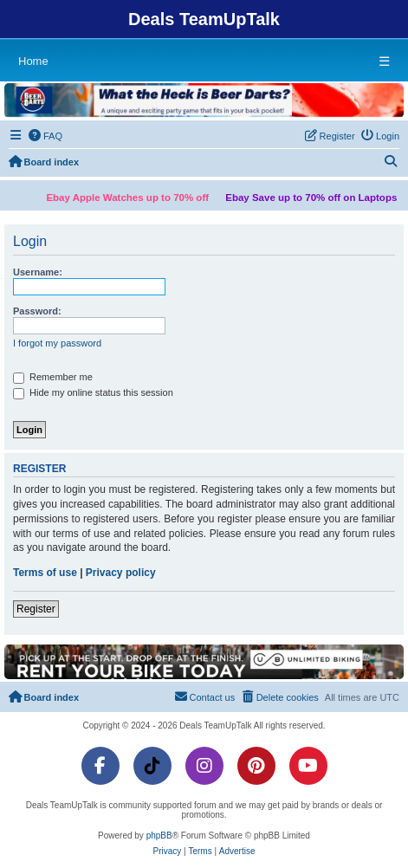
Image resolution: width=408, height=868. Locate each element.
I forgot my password (57, 343)
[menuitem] (46, 136)
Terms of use (45, 573)
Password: (37, 311)
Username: (38, 272)
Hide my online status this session (93, 393)
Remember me (53, 378)
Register (36, 609)
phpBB (159, 836)
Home (33, 61)
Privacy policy (121, 573)
